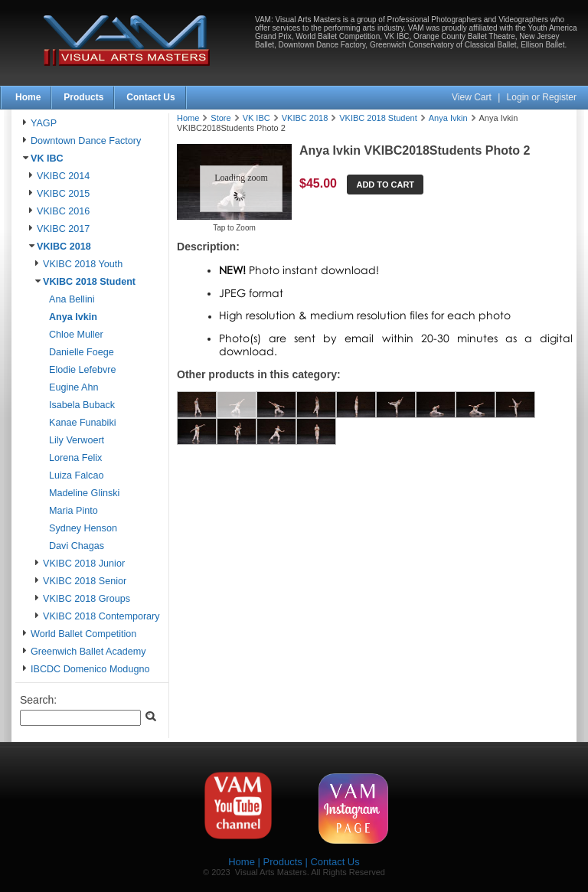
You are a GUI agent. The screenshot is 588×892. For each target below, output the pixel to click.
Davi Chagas (77, 546)
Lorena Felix (75, 458)
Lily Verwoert (77, 440)
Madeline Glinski (84, 493)
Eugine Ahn (73, 387)
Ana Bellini (72, 299)
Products (83, 97)
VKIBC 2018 (64, 247)
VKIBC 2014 (63, 176)
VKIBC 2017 (63, 229)
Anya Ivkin (73, 317)
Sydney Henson (83, 528)
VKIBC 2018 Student (89, 282)
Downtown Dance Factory (86, 141)
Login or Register (542, 97)
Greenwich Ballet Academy (88, 652)
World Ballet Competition (83, 634)
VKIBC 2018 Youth (83, 264)
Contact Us (150, 97)
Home (28, 97)
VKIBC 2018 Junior (84, 564)
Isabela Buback (82, 405)
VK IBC (47, 158)
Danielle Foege (82, 352)
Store (220, 118)
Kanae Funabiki (83, 423)
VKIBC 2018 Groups (87, 599)
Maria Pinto (73, 511)
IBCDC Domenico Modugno (90, 669)
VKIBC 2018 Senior (85, 581)
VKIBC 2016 (63, 211)
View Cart (473, 97)
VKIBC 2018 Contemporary (101, 616)
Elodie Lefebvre (83, 370)
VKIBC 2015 (63, 194)
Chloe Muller (76, 335)
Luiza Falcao (76, 475)
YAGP (44, 123)
